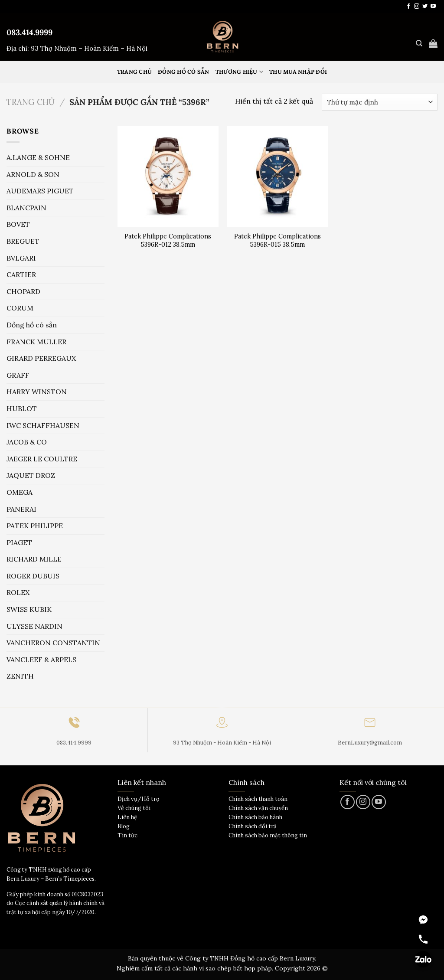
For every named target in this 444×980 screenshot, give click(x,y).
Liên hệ (127, 817)
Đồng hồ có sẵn (184, 72)
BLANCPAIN (26, 208)
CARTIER (21, 274)
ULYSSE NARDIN (34, 626)
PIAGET (19, 542)
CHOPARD (23, 291)
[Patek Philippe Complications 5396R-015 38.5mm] (277, 176)
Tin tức (127, 835)
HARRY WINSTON (37, 392)
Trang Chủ (134, 72)
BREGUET (23, 241)
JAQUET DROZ (31, 475)
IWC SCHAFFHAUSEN (43, 425)
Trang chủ (31, 102)
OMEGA (20, 492)
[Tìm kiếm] (419, 43)
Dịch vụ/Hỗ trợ (139, 799)
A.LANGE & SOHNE (38, 157)
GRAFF (18, 375)
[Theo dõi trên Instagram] (417, 7)
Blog (124, 826)
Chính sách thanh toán (258, 799)
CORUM (20, 308)
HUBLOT (22, 408)
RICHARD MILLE (34, 559)
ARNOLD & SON (33, 174)
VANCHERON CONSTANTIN (53, 643)
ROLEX (18, 592)
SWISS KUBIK (29, 609)
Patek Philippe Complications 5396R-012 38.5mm (168, 240)
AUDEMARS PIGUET (40, 191)
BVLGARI (21, 258)
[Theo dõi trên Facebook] (408, 7)
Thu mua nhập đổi (298, 72)
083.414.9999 (29, 32)
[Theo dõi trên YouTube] (433, 7)
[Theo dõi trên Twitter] (425, 7)
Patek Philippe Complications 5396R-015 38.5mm (277, 240)
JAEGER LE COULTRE (42, 459)
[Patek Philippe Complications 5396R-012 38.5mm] (168, 176)
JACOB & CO (27, 442)
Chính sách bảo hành (255, 817)
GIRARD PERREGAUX (41, 358)
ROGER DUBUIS (33, 576)
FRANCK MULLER (36, 342)
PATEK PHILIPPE (35, 526)
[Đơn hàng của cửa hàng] (380, 102)
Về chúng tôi (134, 808)
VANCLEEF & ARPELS (41, 660)
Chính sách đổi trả (253, 826)
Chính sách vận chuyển (258, 808)
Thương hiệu (239, 72)
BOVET (18, 224)
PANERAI (21, 509)
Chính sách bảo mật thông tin (268, 835)
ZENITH (20, 676)
